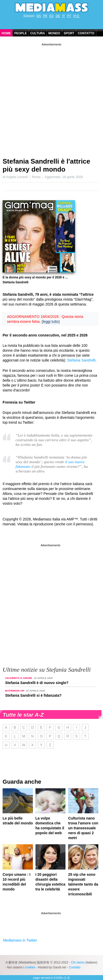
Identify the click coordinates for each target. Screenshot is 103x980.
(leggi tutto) (51, 322)
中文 (76, 16)
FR (45, 16)
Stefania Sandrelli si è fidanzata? (33, 695)
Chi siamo (78, 962)
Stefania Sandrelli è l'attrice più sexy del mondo (46, 165)
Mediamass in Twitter (20, 940)
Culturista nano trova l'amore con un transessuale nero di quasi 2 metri (83, 828)
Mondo (54, 33)
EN (39, 16)
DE (58, 16)
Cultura (38, 33)
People (21, 33)
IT (64, 16)
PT (69, 16)
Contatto (86, 33)
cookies (30, 967)
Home (6, 33)
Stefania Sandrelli (81, 360)
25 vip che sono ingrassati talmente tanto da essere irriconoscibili (83, 884)
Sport (69, 33)
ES (51, 16)
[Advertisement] (51, 98)
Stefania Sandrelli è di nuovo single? (37, 683)
